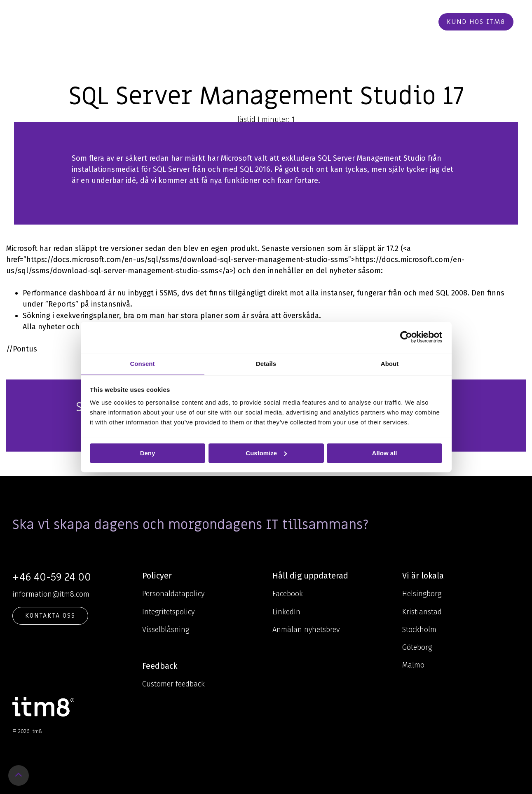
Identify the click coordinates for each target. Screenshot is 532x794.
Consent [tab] (143, 364)
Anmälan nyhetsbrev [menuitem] (306, 630)
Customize (266, 453)
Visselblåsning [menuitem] (166, 630)
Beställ (412, 22)
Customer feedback (173, 684)
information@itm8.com (51, 594)
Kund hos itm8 (476, 22)
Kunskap (222, 22)
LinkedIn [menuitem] (286, 612)
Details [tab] (266, 364)
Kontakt (372, 22)
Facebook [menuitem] (288, 594)
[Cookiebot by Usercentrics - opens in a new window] (406, 337)
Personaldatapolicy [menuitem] (173, 594)
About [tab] (390, 364)
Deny (148, 453)
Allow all (385, 453)
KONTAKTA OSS (50, 616)
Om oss (264, 22)
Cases (298, 22)
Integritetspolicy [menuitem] (168, 612)
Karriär (331, 22)
